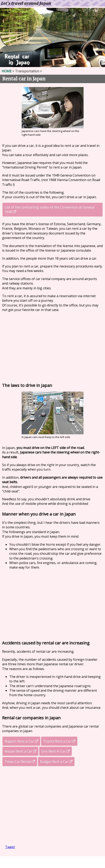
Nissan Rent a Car (20, 751)
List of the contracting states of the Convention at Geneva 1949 (49, 210)
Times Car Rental (20, 762)
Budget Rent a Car (56, 762)
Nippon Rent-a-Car (21, 741)
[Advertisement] (52, 346)
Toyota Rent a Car (59, 741)
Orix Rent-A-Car (55, 751)
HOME (7, 71)
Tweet (10, 847)
